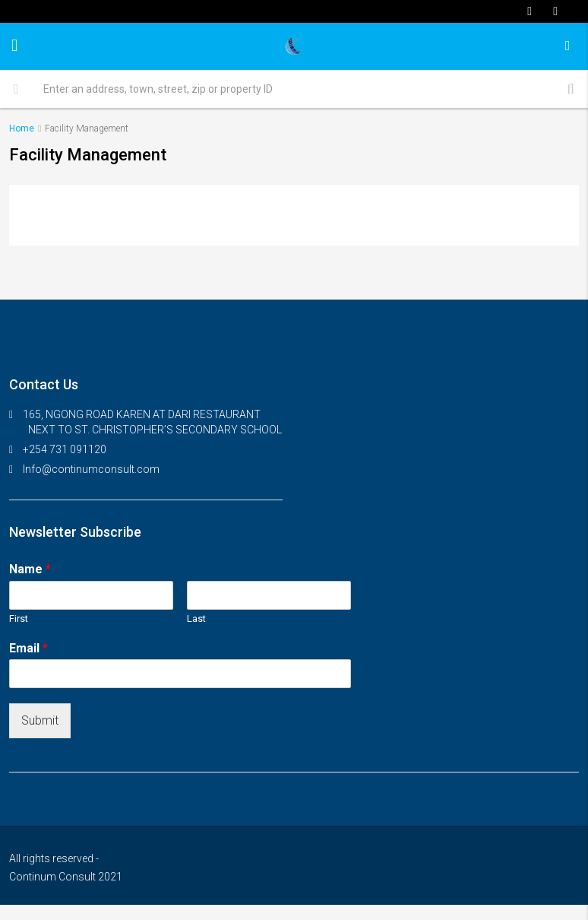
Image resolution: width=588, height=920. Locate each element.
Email (28, 648)
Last (196, 619)
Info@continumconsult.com (91, 469)
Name (30, 569)
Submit (40, 720)
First (19, 619)
